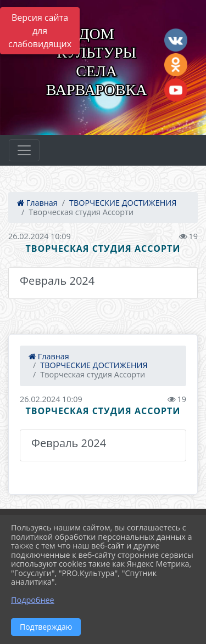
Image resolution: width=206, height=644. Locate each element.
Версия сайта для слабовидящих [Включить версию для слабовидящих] (40, 31)
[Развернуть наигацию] (24, 150)
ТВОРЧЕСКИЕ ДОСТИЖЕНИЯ (123, 203)
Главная (37, 203)
